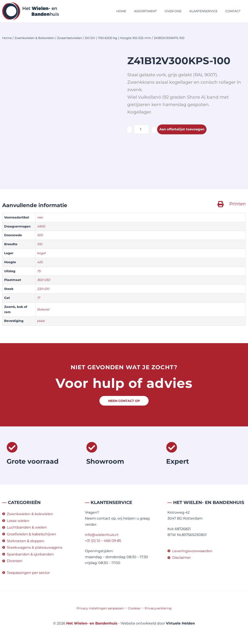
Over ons (173, 11)
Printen (238, 204)
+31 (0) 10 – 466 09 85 (103, 541)
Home (121, 11)
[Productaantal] (142, 129)
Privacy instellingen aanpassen (100, 608)
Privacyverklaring (158, 608)
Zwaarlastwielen (69, 38)
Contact (233, 11)
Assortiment (145, 11)
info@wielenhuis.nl (102, 535)
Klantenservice (203, 11)
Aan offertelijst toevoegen (183, 129)
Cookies (134, 608)
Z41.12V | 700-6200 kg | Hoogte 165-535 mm (118, 38)
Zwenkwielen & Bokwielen (34, 38)
